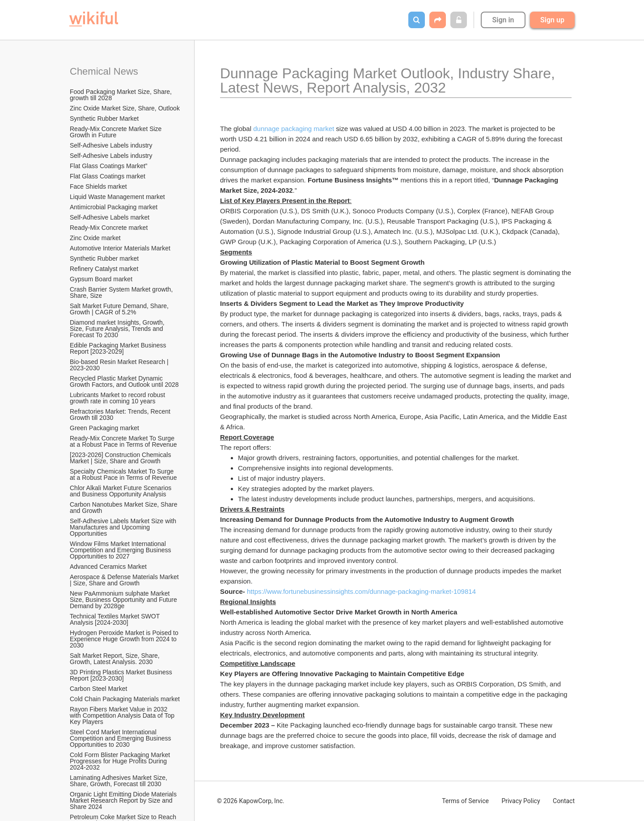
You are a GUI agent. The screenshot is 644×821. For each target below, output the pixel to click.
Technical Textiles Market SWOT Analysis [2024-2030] (115, 619)
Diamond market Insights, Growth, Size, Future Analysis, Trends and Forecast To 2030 (118, 329)
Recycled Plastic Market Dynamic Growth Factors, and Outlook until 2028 (124, 381)
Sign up (552, 20)
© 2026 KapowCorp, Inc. (251, 801)
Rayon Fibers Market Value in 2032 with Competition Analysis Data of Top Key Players (123, 715)
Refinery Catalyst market (104, 269)
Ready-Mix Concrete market (109, 228)
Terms (465, 801)
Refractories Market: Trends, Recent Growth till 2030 (121, 415)
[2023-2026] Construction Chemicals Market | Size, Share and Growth (121, 458)
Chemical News (104, 71)
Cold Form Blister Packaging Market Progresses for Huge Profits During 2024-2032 (121, 761)
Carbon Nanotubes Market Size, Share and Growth (124, 508)
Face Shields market (98, 186)
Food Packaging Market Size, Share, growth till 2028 (122, 95)
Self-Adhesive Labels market (110, 217)
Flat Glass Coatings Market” (109, 166)
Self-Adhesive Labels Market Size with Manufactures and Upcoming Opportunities (124, 527)
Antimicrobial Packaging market (114, 207)
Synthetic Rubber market (104, 258)
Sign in (503, 20)
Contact (564, 801)
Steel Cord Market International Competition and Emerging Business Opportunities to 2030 (121, 738)
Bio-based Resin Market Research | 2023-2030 (120, 365)
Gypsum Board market (102, 279)
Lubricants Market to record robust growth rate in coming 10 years (118, 398)
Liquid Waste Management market (117, 197)
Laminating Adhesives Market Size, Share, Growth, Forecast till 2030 (119, 781)
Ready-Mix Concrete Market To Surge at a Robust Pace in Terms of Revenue (123, 441)
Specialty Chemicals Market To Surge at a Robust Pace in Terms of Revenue (123, 474)
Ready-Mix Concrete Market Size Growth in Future (117, 132)
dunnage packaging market (294, 129)
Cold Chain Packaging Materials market (125, 699)
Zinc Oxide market (95, 238)
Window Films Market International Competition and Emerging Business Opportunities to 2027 (121, 550)
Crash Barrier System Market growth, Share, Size (122, 292)
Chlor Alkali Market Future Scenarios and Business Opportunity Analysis (121, 491)
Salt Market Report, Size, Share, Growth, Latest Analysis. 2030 (116, 659)
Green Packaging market (104, 428)
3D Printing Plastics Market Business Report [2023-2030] (122, 675)
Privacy (521, 801)
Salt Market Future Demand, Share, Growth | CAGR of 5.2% (120, 309)
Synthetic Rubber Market (104, 118)
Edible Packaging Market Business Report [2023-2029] (119, 348)
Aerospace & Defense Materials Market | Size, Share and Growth (125, 580)
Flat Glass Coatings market (108, 176)
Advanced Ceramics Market (108, 567)
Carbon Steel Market (98, 689)
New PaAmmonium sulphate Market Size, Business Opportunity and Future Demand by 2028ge (124, 600)
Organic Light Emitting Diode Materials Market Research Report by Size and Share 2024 (124, 800)
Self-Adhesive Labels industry (111, 145)
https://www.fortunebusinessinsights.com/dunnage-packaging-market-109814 (361, 591)
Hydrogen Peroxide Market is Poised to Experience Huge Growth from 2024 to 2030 (125, 639)
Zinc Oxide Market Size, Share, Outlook (125, 108)
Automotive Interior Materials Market (120, 248)
